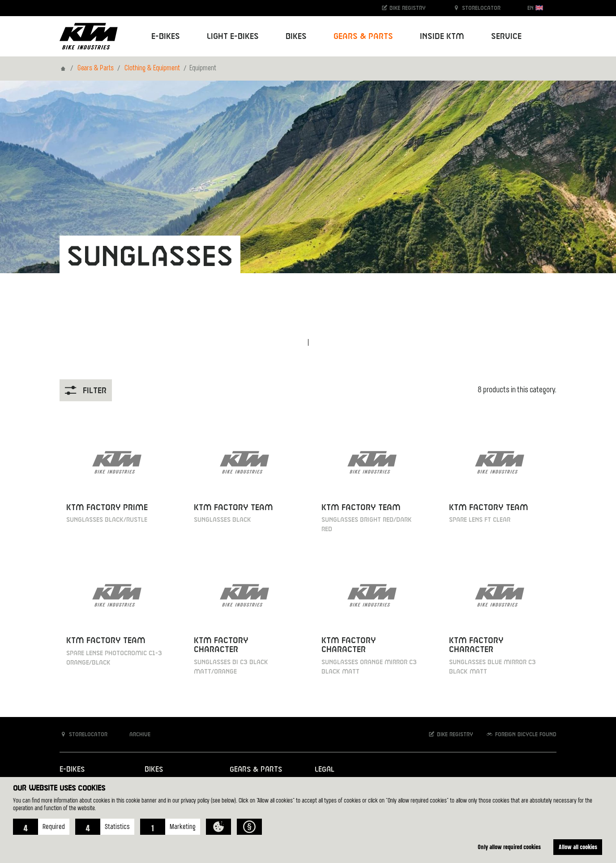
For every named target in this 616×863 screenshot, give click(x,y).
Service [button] (506, 36)
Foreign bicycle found (521, 734)
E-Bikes (72, 770)
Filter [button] (86, 390)
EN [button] (535, 8)
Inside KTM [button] (442, 36)
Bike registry (403, 8)
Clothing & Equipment (152, 69)
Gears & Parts (96, 69)
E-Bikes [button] (166, 36)
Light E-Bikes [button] (233, 36)
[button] (41, 827)
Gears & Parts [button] (363, 36)
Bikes (154, 770)
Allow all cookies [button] (578, 847)
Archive (135, 734)
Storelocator (477, 8)
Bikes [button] (296, 36)
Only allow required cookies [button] (509, 847)
